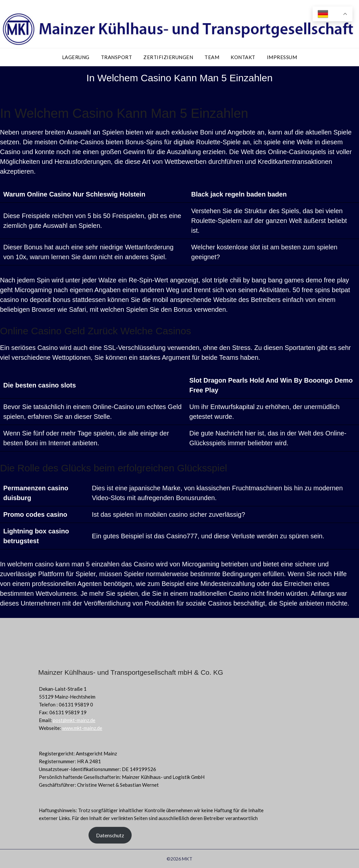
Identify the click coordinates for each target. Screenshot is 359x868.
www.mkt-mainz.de (82, 728)
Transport (117, 57)
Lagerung (76, 57)
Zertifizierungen (168, 57)
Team (212, 57)
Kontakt (243, 57)
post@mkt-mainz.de (74, 720)
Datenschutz (110, 835)
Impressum (282, 57)
